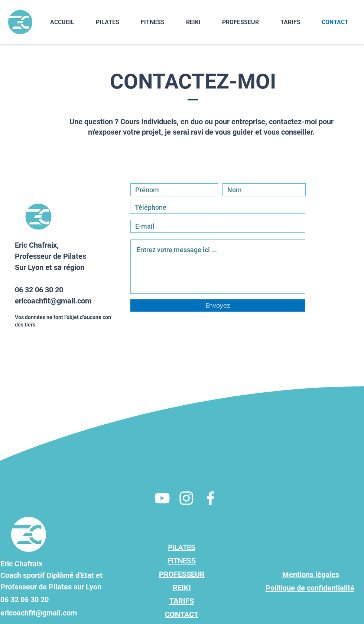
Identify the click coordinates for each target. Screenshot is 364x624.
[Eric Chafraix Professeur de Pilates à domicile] (162, 498)
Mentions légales (311, 575)
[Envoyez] (218, 305)
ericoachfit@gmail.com (53, 301)
